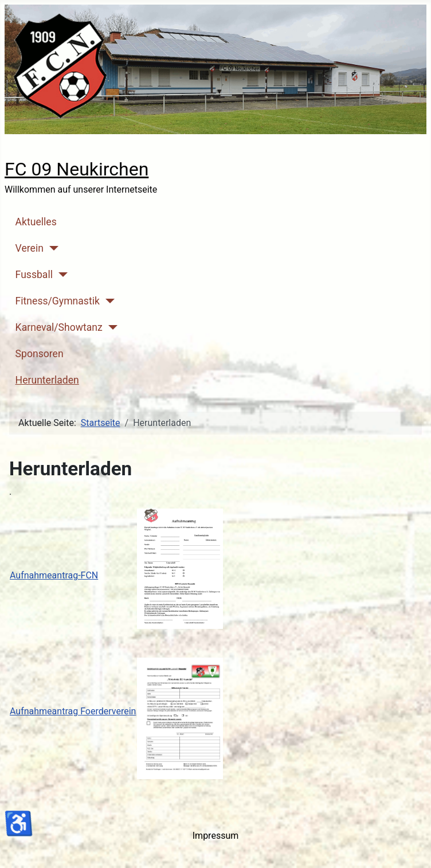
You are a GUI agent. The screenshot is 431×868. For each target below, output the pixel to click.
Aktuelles (36, 222)
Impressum (216, 836)
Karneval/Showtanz (59, 327)
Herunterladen (47, 380)
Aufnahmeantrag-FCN (54, 575)
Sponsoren (40, 354)
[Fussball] (60, 275)
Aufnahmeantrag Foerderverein (73, 711)
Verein (30, 248)
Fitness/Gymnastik (58, 301)
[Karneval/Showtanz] (110, 327)
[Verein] (51, 248)
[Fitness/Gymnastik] (107, 301)
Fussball (34, 275)
